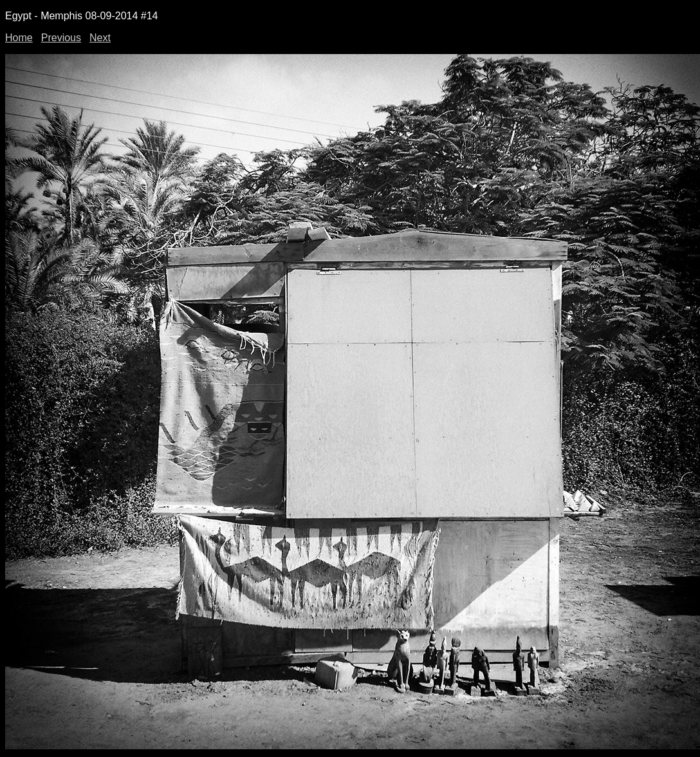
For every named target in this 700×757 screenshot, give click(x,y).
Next (100, 38)
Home (19, 38)
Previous (61, 38)
